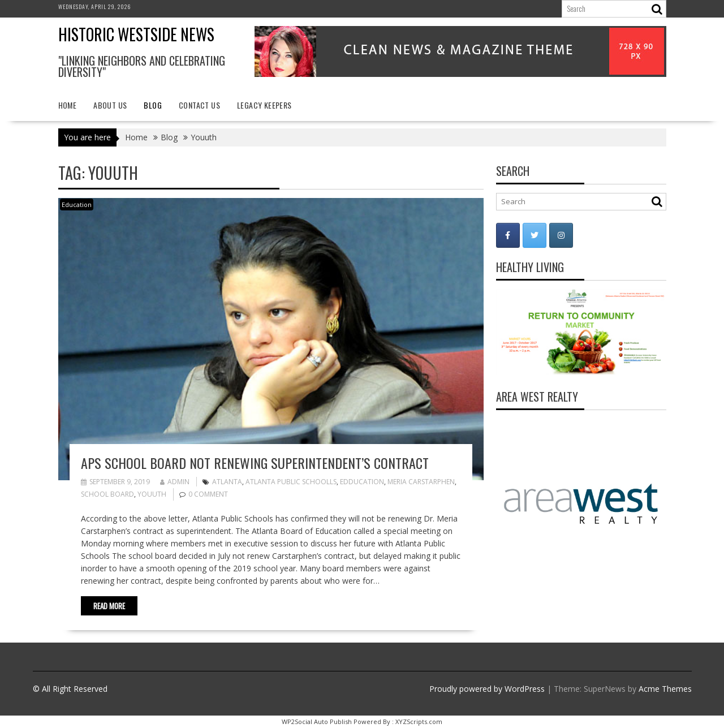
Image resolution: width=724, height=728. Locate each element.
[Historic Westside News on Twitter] (535, 235)
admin (175, 482)
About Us (110, 105)
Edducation (362, 482)
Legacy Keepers (264, 105)
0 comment (208, 494)
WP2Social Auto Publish (317, 721)
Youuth (152, 494)
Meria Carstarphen (421, 482)
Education (77, 204)
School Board (107, 494)
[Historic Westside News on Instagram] (561, 235)
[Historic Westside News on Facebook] (508, 235)
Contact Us (199, 105)
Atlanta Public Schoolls (291, 482)
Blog (153, 105)
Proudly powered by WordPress (487, 689)
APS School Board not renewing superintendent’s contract (255, 463)
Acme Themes (665, 689)
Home (68, 105)
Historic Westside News (136, 34)
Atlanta (227, 482)
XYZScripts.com (419, 721)
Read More (109, 606)
